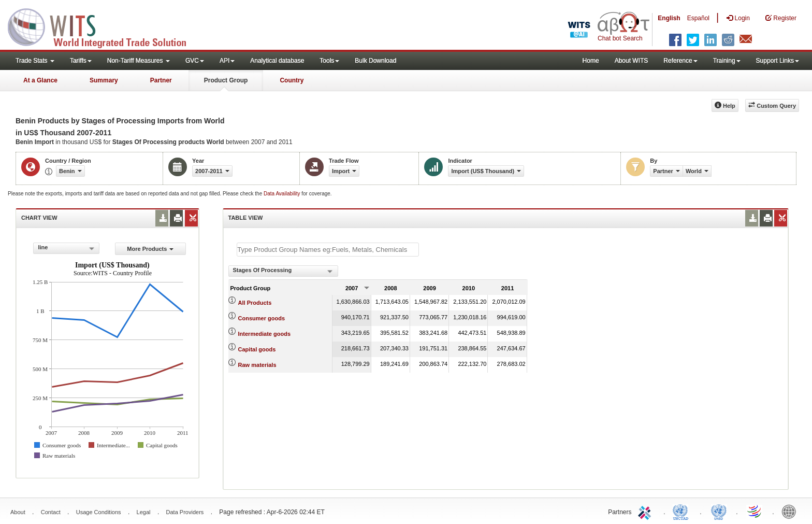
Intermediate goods (264, 334)
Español (698, 18)
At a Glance (40, 80)
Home (591, 61)
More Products (150, 249)
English (669, 18)
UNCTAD (683, 511)
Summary (104, 80)
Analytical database (277, 61)
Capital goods (257, 349)
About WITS (632, 61)
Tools (329, 61)
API (227, 61)
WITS (104, 26)
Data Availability (282, 194)
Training (727, 61)
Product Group (226, 80)
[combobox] (66, 248)
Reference (680, 61)
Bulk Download (375, 61)
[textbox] (328, 250)
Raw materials (257, 365)
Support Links (778, 61)
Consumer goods (262, 318)
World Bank (791, 511)
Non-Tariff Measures (139, 61)
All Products (255, 303)
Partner (161, 80)
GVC (195, 61)
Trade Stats (35, 61)
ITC (646, 511)
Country (292, 80)
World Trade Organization (755, 511)
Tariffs (81, 61)
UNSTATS (719, 511)
